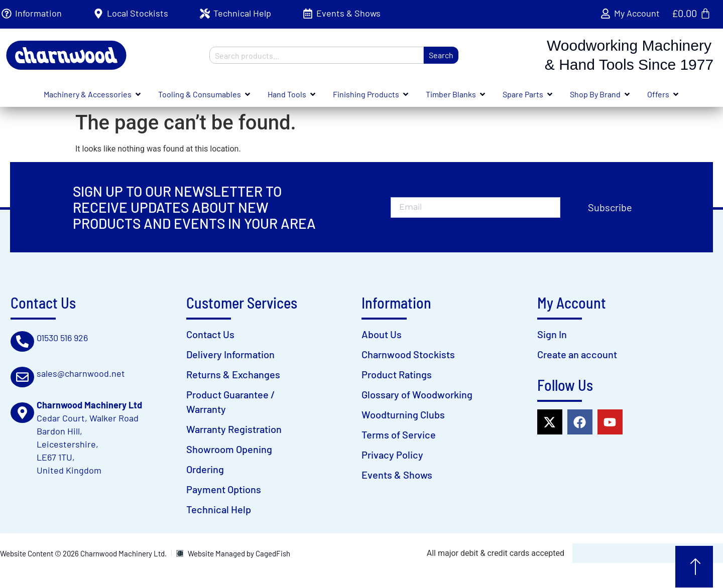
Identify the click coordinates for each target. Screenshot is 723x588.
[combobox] (317, 55)
